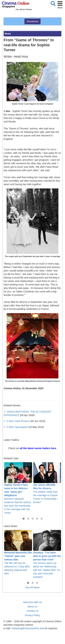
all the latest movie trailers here (38, 448)
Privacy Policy (32, 615)
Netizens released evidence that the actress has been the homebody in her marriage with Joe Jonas (18, 488)
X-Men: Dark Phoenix (18, 421)
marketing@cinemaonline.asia (28, 628)
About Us (33, 607)
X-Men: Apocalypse (17, 427)
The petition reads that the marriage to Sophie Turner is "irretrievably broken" (47, 483)
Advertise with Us (32, 602)
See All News (32, 587)
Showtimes (32, 21)
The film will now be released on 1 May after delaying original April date (18, 552)
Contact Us (32, 611)
